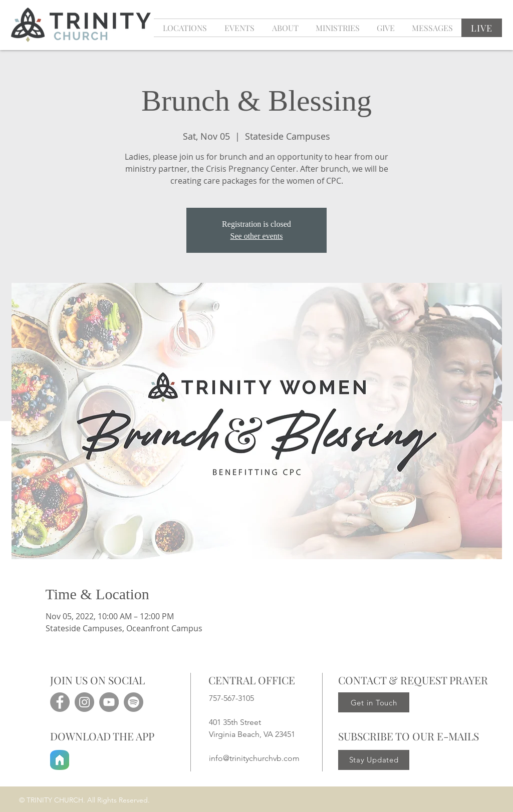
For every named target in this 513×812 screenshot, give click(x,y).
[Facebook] (60, 702)
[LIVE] (482, 28)
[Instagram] (84, 702)
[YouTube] (109, 702)
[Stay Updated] (374, 760)
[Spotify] (134, 702)
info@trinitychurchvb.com (254, 758)
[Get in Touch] (374, 702)
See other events (257, 236)
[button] (239, 28)
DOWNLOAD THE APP (102, 736)
